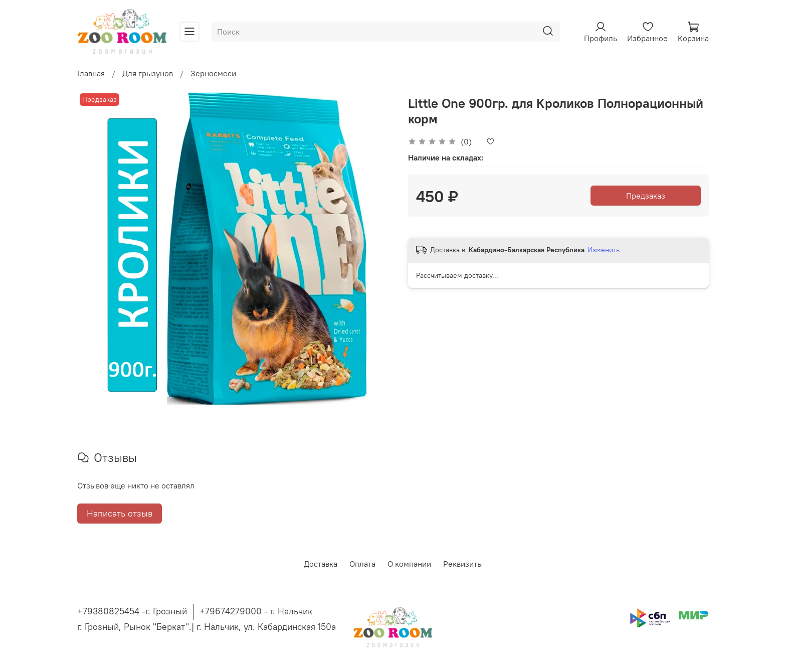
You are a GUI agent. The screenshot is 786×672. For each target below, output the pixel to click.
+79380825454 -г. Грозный (132, 611)
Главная (91, 73)
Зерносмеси (213, 73)
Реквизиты (463, 564)
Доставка (321, 564)
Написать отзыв (120, 513)
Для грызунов (148, 73)
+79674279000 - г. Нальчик (256, 611)
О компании (409, 564)
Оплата (362, 564)
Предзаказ (646, 196)
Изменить (604, 250)
